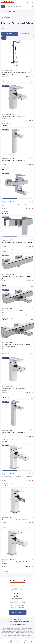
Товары (9, 34)
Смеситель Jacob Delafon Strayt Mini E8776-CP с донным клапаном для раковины (17, 477)
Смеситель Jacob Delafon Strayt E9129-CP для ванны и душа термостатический (17, 346)
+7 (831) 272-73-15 (18, 596)
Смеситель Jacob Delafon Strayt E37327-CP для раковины (15, 117)
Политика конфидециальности (17, 625)
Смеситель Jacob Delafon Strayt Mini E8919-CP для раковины (16, 563)
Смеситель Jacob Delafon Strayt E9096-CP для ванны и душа (17, 277)
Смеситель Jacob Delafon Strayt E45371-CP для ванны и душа (17, 243)
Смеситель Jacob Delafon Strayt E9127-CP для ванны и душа (17, 312)
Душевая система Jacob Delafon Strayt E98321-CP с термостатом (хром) (16, 73)
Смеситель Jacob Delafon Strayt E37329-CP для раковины (15, 161)
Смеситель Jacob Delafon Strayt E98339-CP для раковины (15, 389)
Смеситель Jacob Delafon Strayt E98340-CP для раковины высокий (15, 433)
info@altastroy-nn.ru (17, 598)
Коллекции (26, 34)
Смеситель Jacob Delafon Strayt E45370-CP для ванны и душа (17, 205)
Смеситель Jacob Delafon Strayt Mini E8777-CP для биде (17, 520)
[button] (6, 67)
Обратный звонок (18, 612)
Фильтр (4, 38)
